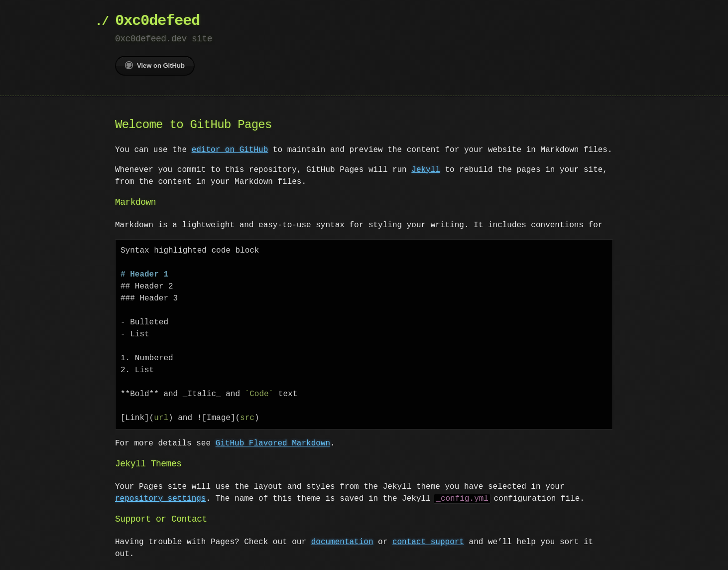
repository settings (160, 499)
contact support (428, 542)
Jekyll (426, 170)
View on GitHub (155, 65)
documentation (342, 542)
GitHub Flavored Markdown (273, 443)
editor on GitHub (230, 150)
